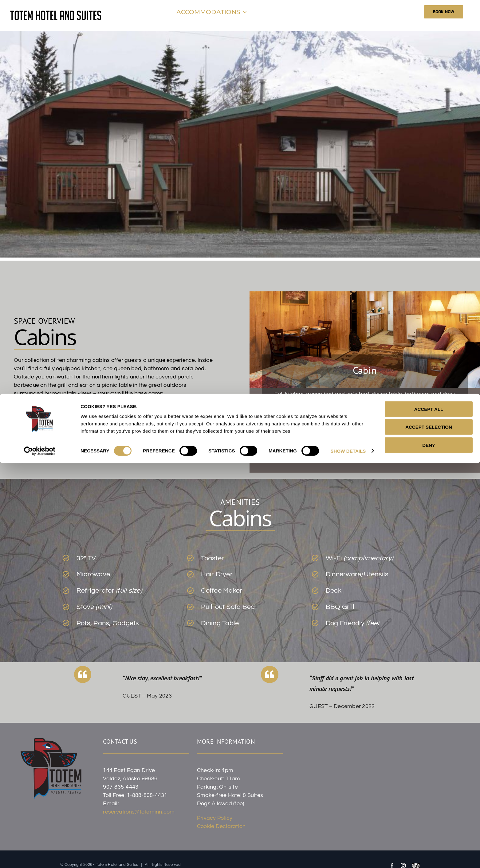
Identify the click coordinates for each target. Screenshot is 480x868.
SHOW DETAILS (348, 856)
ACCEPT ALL (429, 814)
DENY (429, 850)
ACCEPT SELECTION (429, 832)
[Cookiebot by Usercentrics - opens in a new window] (40, 856)
